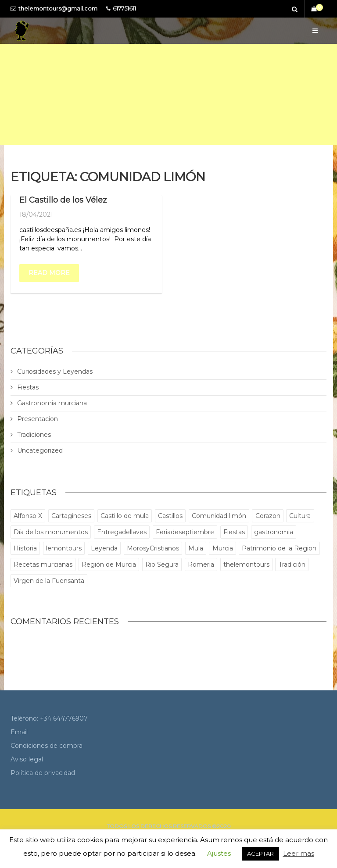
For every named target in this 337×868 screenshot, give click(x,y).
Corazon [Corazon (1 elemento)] (268, 516)
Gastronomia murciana (52, 403)
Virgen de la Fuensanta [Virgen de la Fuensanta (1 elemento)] (49, 581)
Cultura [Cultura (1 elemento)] (300, 516)
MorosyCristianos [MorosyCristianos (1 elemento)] (153, 548)
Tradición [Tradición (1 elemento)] (292, 564)
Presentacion (38, 419)
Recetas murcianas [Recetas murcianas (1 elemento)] (43, 564)
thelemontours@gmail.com (58, 9)
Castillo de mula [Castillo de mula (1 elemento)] (125, 516)
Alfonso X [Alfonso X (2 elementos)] (28, 516)
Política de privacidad (43, 773)
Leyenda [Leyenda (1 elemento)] (104, 548)
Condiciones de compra (47, 746)
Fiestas (28, 387)
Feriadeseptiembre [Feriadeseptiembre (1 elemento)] (185, 532)
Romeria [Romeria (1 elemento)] (201, 564)
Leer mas (299, 853)
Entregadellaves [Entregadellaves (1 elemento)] (122, 532)
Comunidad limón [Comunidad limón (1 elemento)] (219, 516)
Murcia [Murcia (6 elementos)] (223, 548)
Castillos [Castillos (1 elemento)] (170, 516)
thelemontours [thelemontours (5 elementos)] (246, 564)
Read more (49, 273)
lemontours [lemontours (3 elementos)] (64, 548)
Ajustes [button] (219, 853)
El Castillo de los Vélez (63, 200)
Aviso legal (27, 759)
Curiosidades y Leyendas (55, 371)
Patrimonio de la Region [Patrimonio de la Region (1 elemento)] (279, 548)
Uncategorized (40, 450)
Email (19, 732)
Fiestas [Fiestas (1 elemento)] (234, 532)
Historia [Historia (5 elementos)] (25, 548)
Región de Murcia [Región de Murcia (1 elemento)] (109, 564)
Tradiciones (34, 435)
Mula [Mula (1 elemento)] (196, 548)
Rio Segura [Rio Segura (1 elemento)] (162, 564)
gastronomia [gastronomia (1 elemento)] (274, 532)
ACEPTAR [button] (260, 854)
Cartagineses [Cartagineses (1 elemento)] (71, 516)
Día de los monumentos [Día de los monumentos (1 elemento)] (51, 532)
